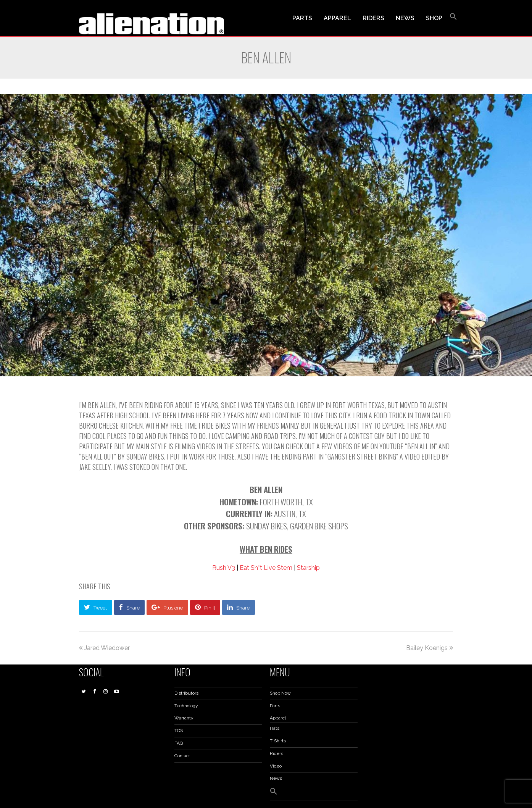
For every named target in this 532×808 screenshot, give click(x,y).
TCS (179, 731)
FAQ (179, 743)
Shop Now (280, 693)
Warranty (184, 718)
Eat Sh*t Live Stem (266, 568)
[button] (453, 18)
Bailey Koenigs (430, 648)
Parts (275, 706)
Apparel (278, 718)
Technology (186, 706)
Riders (276, 753)
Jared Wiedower (104, 648)
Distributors (186, 693)
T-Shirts (278, 741)
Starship (308, 568)
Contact (182, 756)
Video (276, 766)
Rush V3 (224, 568)
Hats (275, 728)
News (276, 778)
